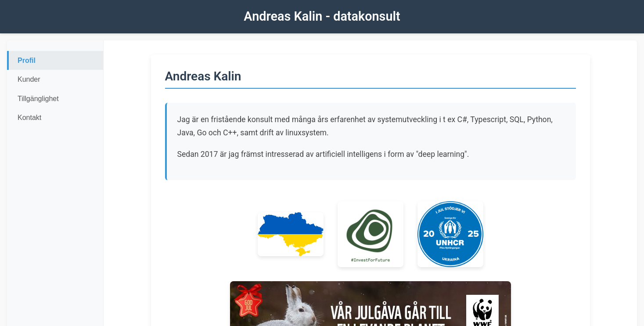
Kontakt (29, 118)
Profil (27, 60)
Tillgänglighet (38, 99)
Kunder (29, 79)
